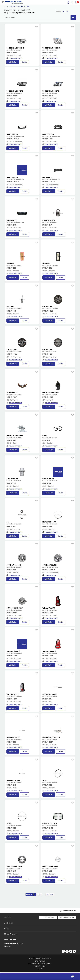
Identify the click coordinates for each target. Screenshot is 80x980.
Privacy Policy (40, 966)
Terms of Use (40, 961)
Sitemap (40, 969)
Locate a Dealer (49, 917)
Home (6, 6)
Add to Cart (13, 62)
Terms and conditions (68, 911)
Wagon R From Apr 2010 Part (20, 6)
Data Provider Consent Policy (40, 964)
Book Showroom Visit (67, 917)
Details (24, 62)
